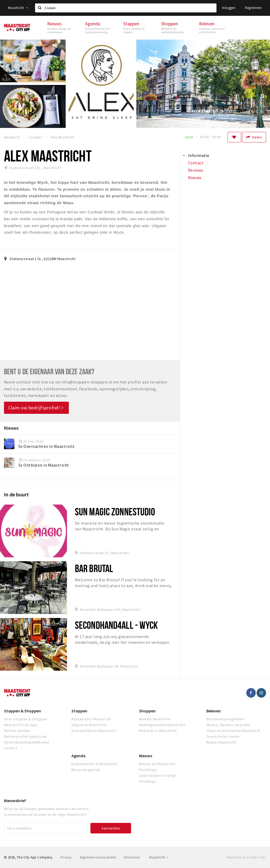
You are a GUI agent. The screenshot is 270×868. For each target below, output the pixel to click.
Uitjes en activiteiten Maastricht (233, 731)
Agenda (78, 756)
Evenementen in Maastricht (94, 764)
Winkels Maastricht (155, 719)
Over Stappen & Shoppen (26, 719)
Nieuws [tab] (195, 178)
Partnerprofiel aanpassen (26, 736)
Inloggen (229, 8)
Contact (11, 748)
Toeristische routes (223, 736)
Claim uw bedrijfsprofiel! (36, 408)
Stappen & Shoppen (22, 711)
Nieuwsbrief (15, 800)
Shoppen (147, 711)
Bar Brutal (94, 568)
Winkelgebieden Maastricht (162, 725)
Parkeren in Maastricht (158, 731)
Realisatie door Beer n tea (246, 857)
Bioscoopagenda (86, 770)
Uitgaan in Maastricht (89, 725)
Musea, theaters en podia (228, 725)
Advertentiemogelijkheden (27, 742)
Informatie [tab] (199, 155)
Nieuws (146, 756)
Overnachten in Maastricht (94, 731)
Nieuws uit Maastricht (157, 764)
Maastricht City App (20, 725)
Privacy (66, 857)
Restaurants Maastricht (91, 719)
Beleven (214, 711)
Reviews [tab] (196, 170)
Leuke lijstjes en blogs (158, 775)
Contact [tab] (196, 163)
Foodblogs (148, 770)
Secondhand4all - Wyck (117, 625)
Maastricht (18, 8)
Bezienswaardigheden (225, 719)
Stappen (79, 711)
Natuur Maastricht (221, 742)
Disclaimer (132, 857)
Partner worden (17, 731)
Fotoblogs (148, 781)
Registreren (253, 8)
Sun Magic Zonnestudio (115, 512)
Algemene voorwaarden (98, 857)
